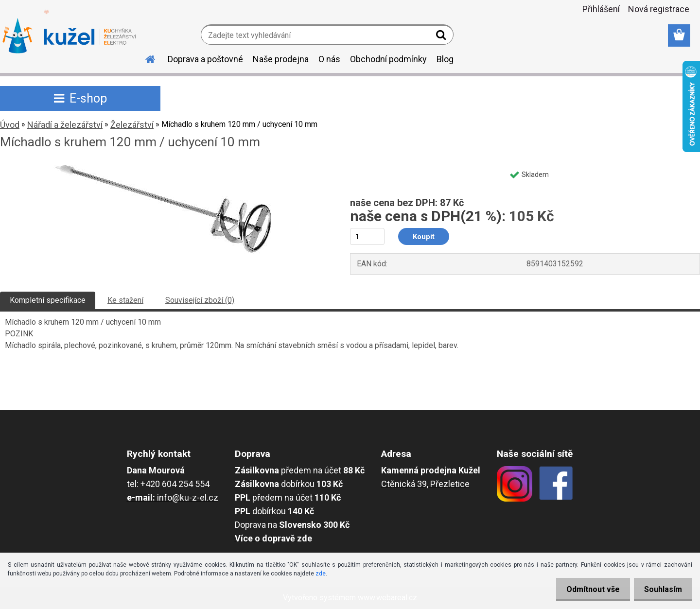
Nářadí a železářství (65, 125)
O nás (329, 59)
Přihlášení (601, 9)
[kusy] (367, 236)
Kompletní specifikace (48, 300)
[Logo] (69, 36)
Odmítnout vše (587, 589)
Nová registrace (659, 9)
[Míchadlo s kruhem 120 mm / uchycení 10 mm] (163, 168)
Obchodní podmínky (388, 59)
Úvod (10, 125)
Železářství (132, 125)
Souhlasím (661, 589)
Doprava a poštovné (205, 59)
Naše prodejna (281, 59)
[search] (442, 37)
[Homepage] (144, 58)
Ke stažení (125, 300)
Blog (445, 59)
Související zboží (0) (200, 300)
